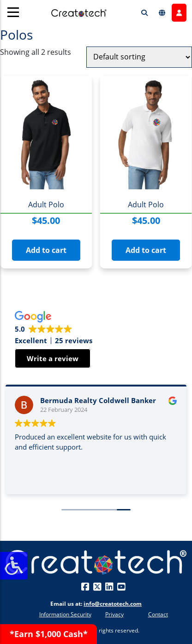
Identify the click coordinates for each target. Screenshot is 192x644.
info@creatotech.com (113, 604)
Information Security (65, 614)
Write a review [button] (53, 358)
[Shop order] (139, 57)
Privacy (114, 614)
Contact (158, 614)
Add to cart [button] (46, 250)
